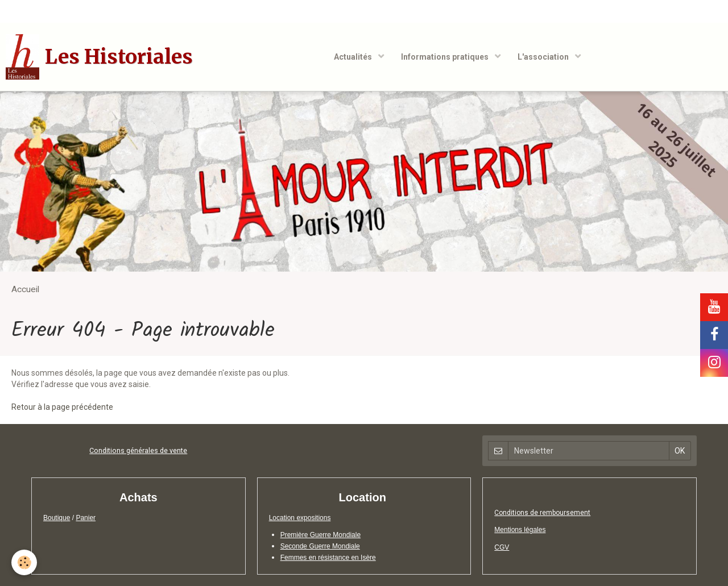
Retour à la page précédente (62, 407)
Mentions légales (520, 530)
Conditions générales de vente (138, 450)
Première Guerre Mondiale (320, 535)
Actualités (354, 57)
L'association (544, 57)
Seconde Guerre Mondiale (320, 546)
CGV (502, 547)
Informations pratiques (446, 57)
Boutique (57, 518)
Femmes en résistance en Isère (328, 558)
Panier (86, 518)
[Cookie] (24, 562)
